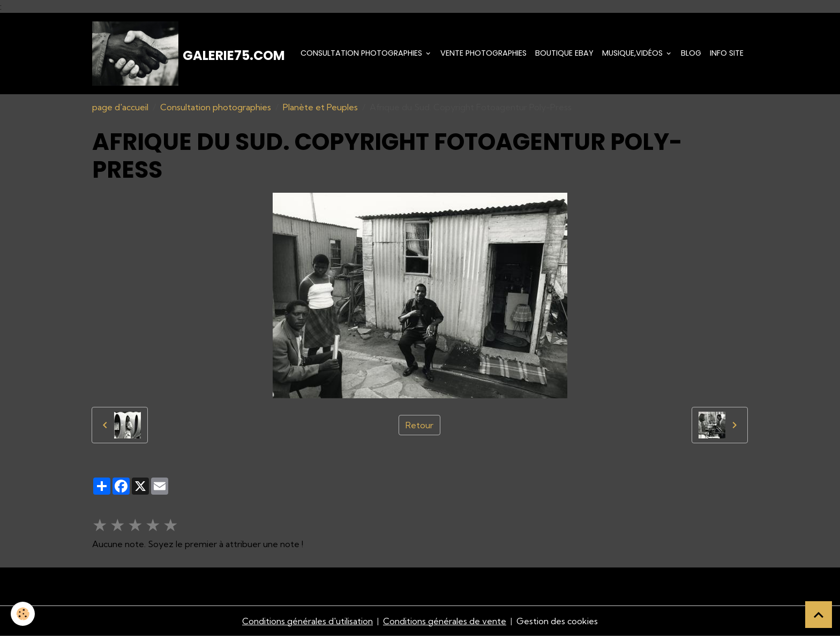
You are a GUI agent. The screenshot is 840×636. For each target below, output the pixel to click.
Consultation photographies (362, 53)
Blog (691, 53)
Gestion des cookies (557, 621)
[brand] (189, 54)
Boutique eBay (564, 53)
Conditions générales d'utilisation (307, 621)
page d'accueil (120, 107)
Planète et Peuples (320, 107)
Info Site (727, 53)
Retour (419, 425)
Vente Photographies (483, 53)
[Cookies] (23, 614)
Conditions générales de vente (445, 621)
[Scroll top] (819, 615)
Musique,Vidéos (633, 53)
